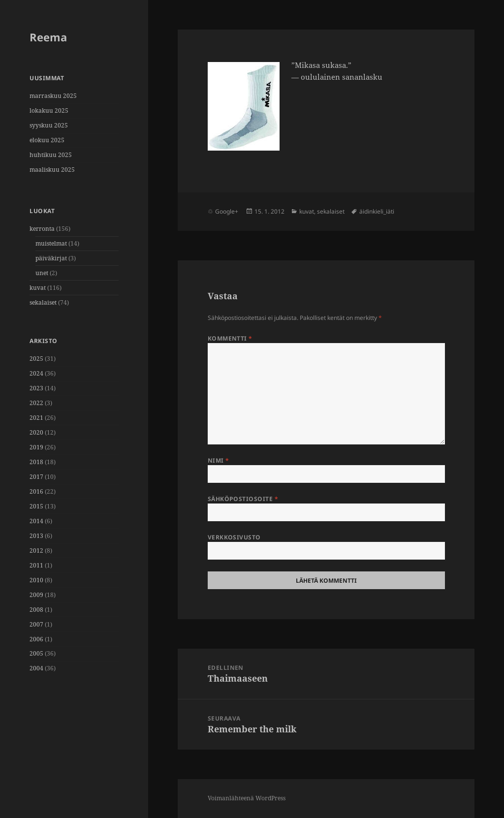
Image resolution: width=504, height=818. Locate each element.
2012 (36, 551)
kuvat (38, 288)
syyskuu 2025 (49, 125)
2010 (36, 580)
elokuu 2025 (47, 140)
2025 (36, 359)
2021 (36, 418)
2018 (36, 462)
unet (42, 273)
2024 (36, 373)
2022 (36, 403)
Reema (48, 37)
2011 (36, 565)
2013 (36, 536)
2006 (36, 639)
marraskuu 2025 (53, 96)
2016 (36, 491)
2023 (36, 388)
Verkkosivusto (234, 537)
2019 (36, 447)
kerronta (42, 229)
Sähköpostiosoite (243, 499)
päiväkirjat (51, 258)
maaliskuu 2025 (52, 170)
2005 (36, 653)
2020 (36, 432)
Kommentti (230, 338)
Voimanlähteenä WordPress (247, 798)
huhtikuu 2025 (51, 155)
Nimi (219, 460)
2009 (36, 595)
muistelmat (51, 243)
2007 (36, 624)
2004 (36, 668)
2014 (36, 521)
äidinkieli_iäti (377, 211)
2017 (36, 477)
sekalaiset (43, 302)
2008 (36, 610)
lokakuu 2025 (49, 110)
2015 (36, 506)
